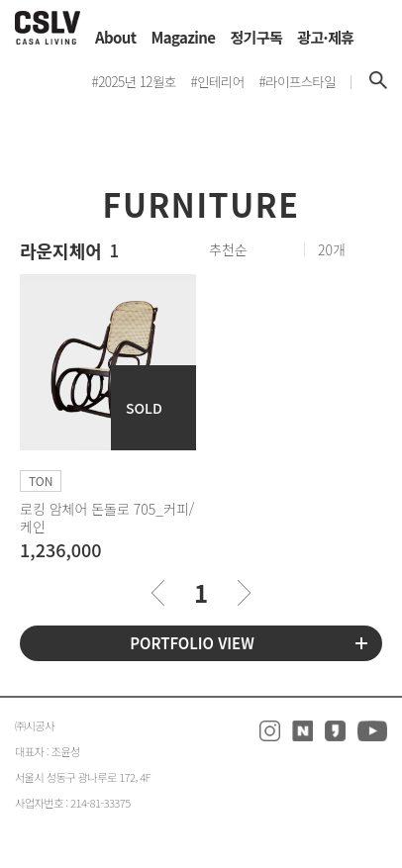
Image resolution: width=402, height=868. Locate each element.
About (116, 37)
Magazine (184, 37)
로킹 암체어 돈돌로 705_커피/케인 (107, 518)
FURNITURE (201, 204)
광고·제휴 (325, 37)
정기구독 (256, 37)
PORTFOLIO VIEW (192, 643)
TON (41, 481)
